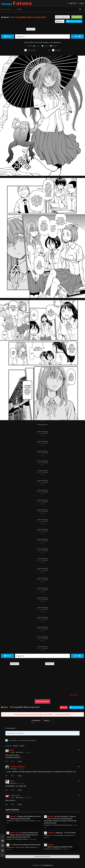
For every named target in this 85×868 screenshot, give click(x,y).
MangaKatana (48, 865)
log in (13, 733)
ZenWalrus (51, 833)
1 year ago (28, 752)
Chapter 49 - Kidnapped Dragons (17, 839)
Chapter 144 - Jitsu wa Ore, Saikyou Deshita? (22, 847)
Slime (12, 781)
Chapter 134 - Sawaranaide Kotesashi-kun (58, 825)
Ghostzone (14, 816)
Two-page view (62, 17)
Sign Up (71, 3)
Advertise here (73, 695)
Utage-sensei (15, 795)
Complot (50, 845)
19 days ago (33, 839)
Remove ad (31, 29)
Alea (11, 845)
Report (60, 21)
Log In (81, 3)
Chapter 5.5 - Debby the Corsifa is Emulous (21, 821)
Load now (45, 433)
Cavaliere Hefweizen (18, 767)
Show (33, 723)
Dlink (12, 750)
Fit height (58, 50)
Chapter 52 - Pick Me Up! (52, 849)
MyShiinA (51, 816)
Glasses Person (15, 833)
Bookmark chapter (74, 21)
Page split (77, 17)
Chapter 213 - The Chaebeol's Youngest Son (59, 835)
